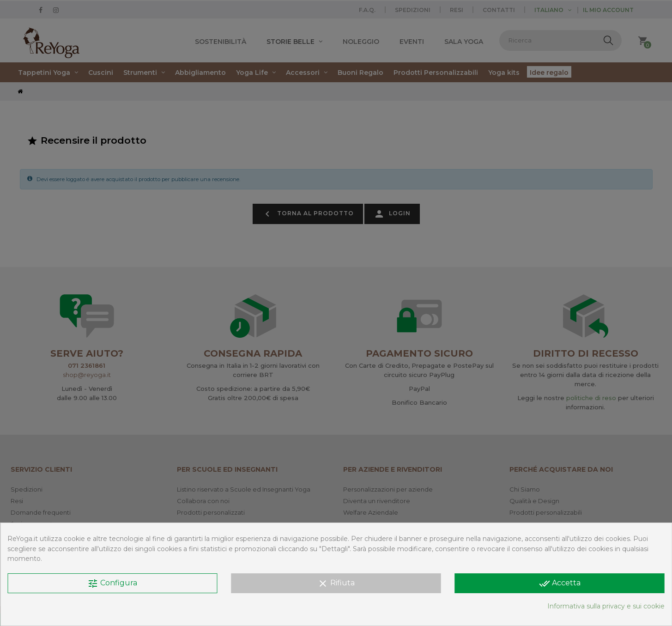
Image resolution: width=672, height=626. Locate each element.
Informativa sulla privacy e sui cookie (606, 606)
